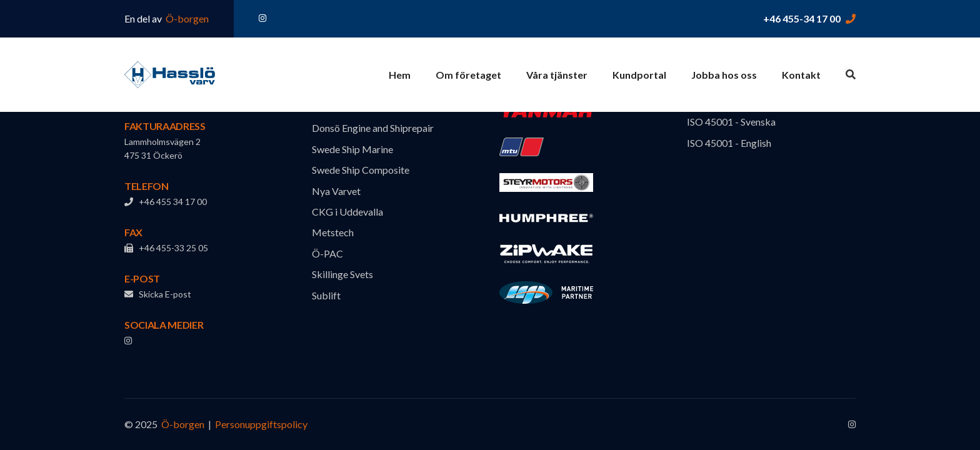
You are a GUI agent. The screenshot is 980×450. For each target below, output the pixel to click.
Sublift (326, 295)
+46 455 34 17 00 (166, 202)
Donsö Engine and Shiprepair (373, 128)
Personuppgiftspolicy (261, 424)
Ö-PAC (327, 253)
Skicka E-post (158, 294)
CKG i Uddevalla (347, 212)
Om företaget (468, 75)
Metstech (333, 232)
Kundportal (639, 75)
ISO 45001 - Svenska (731, 122)
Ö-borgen (186, 18)
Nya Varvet (336, 191)
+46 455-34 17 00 (802, 18)
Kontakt (801, 75)
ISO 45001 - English (729, 143)
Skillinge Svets (342, 274)
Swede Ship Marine (352, 149)
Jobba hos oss (724, 75)
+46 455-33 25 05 (166, 248)
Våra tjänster (557, 75)
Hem (400, 75)
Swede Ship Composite (361, 170)
